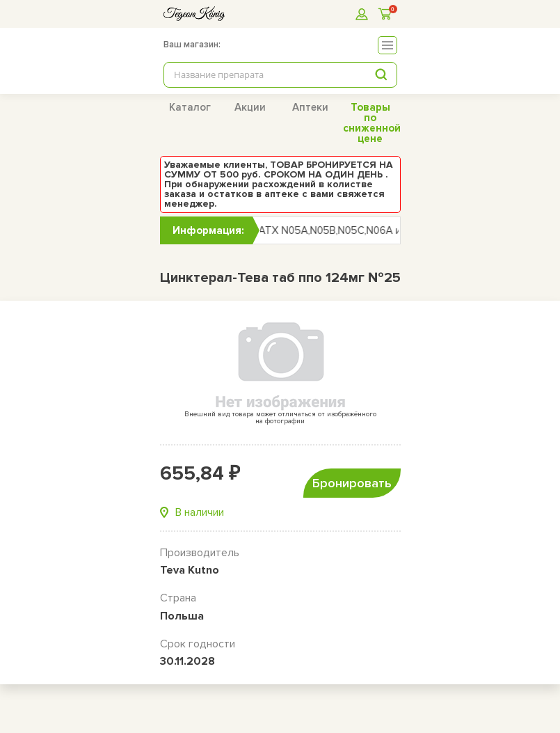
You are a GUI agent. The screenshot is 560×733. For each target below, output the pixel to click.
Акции (250, 107)
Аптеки (310, 107)
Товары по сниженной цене (372, 123)
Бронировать (352, 483)
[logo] (194, 14)
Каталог (190, 107)
